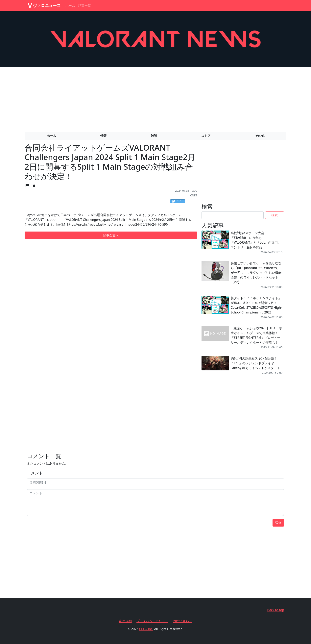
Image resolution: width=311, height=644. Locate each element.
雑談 (154, 136)
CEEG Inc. (146, 629)
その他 (260, 136)
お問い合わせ (182, 621)
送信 (278, 523)
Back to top (276, 610)
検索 (275, 215)
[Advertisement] (155, 98)
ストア (206, 136)
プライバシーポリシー (152, 621)
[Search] (233, 215)
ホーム (70, 6)
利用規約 (125, 621)
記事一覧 (84, 6)
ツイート (179, 201)
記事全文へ (111, 235)
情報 (104, 136)
